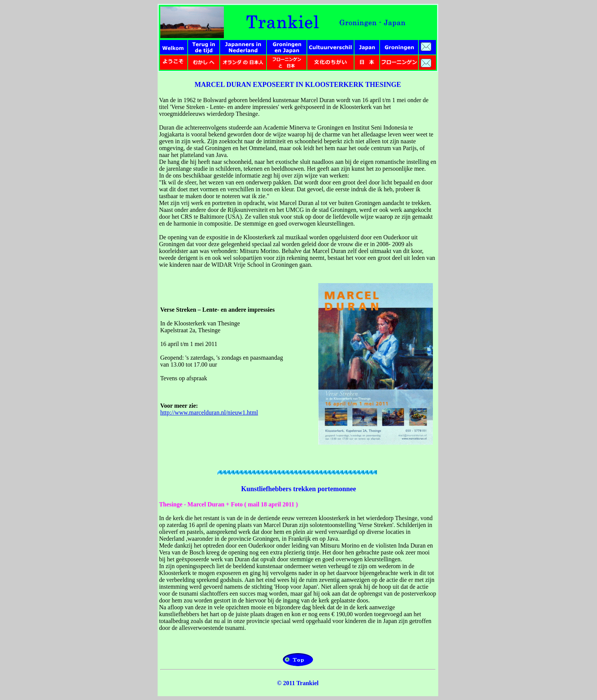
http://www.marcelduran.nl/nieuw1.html (209, 412)
